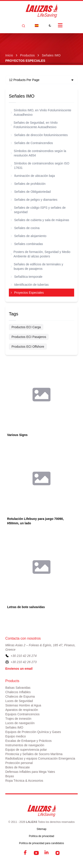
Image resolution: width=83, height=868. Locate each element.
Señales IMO (51, 55)
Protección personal (19, 763)
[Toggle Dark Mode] (50, 25)
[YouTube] (36, 853)
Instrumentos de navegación (25, 745)
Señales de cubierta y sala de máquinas (40, 220)
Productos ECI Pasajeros (29, 337)
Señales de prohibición (28, 184)
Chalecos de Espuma (20, 696)
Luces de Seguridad (19, 701)
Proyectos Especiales (27, 293)
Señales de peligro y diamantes (34, 200)
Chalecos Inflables (18, 692)
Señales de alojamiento (29, 236)
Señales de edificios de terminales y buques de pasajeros (37, 266)
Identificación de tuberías (30, 285)
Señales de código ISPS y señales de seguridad (38, 210)
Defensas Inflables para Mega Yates (30, 772)
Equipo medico (16, 736)
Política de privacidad (41, 836)
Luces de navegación (20, 723)
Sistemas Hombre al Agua (23, 705)
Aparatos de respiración (22, 710)
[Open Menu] (60, 25)
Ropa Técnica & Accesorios (24, 781)
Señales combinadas (27, 244)
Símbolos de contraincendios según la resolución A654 (38, 153)
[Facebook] (26, 853)
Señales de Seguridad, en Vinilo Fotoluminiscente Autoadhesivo (34, 125)
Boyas (10, 776)
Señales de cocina (25, 228)
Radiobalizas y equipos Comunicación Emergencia (40, 758)
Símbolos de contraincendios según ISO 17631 (40, 166)
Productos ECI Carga (26, 327)
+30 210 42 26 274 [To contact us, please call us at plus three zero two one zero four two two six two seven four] (24, 656)
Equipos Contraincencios (22, 714)
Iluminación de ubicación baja (33, 176)
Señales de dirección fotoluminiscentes (39, 135)
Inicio (9, 55)
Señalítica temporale (27, 277)
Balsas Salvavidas (18, 688)
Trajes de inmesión (18, 719)
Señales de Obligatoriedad (31, 192)
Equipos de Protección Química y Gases (33, 732)
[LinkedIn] (47, 853)
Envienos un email (19, 669)
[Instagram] (58, 853)
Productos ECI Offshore (28, 347)
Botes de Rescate (18, 767)
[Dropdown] (37, 25)
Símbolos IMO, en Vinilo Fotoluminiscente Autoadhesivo (41, 112)
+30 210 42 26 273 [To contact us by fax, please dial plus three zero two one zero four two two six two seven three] (24, 662)
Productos (27, 55)
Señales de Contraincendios (32, 143)
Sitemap (41, 829)
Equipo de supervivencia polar (26, 750)
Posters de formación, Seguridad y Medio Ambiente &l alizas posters (41, 254)
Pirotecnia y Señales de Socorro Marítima (34, 754)
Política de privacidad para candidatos (41, 843)
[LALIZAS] (42, 11)
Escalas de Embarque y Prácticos (28, 741)
